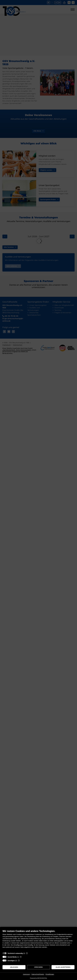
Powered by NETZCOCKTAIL (38, 978)
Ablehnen (14, 967)
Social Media (12, 957)
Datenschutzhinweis (38, 974)
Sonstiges (11, 961)
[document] (38, 940)
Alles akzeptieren (63, 967)
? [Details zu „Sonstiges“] (19, 960)
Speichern (38, 967)
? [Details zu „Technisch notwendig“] (27, 953)
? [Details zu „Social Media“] (21, 957)
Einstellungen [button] (50, 974)
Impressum (26, 974)
